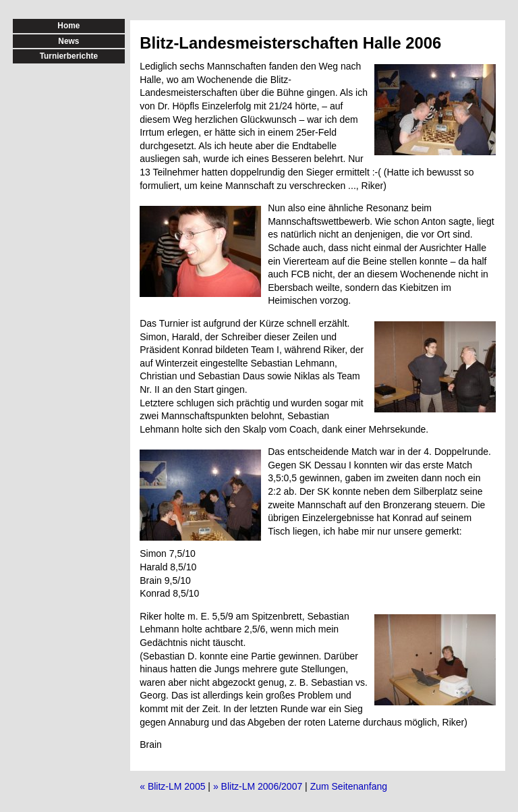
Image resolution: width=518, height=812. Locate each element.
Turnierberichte (69, 56)
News (68, 41)
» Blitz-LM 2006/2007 (258, 786)
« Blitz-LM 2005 (172, 786)
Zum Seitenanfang (349, 786)
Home (68, 26)
